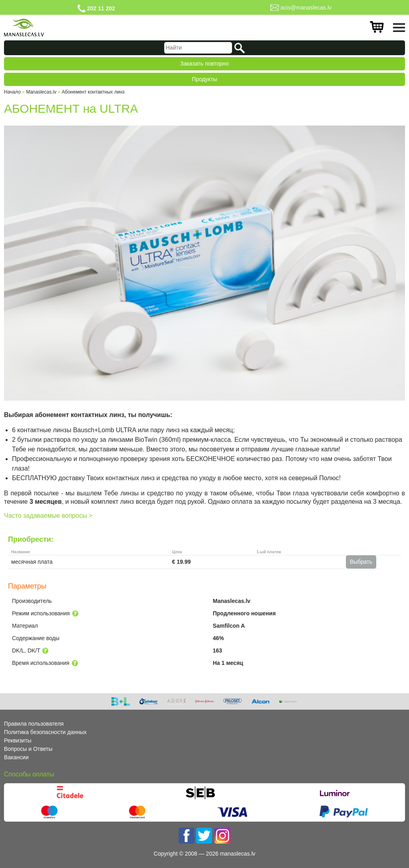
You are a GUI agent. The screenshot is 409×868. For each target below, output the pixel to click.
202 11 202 (101, 8)
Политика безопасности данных (45, 732)
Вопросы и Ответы (28, 749)
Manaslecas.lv (41, 92)
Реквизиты (18, 740)
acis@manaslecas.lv (306, 8)
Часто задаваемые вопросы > (48, 516)
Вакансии (16, 757)
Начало (12, 92)
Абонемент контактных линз (93, 92)
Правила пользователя (34, 724)
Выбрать (361, 562)
